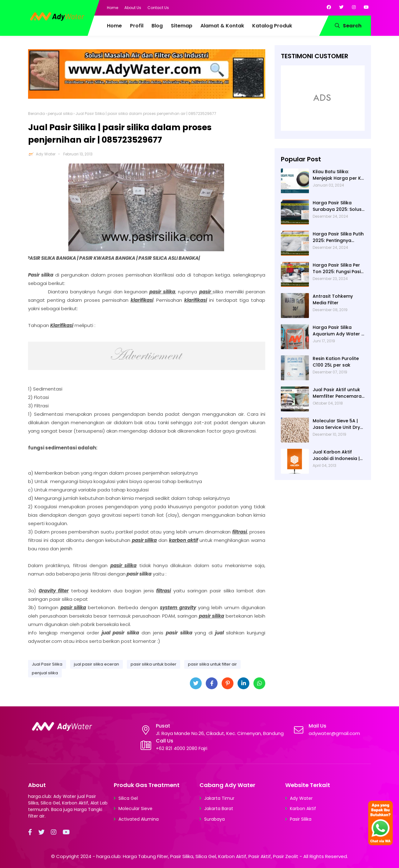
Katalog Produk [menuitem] (272, 26)
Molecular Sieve (135, 809)
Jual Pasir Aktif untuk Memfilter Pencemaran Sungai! (339, 393)
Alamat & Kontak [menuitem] (222, 26)
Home (113, 8)
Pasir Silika (301, 819)
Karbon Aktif (303, 809)
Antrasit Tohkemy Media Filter (333, 299)
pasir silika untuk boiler (154, 664)
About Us (133, 8)
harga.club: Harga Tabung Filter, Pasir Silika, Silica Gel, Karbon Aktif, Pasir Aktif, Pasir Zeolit (197, 856)
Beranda (36, 114)
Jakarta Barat (219, 809)
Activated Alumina (139, 819)
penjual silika (60, 114)
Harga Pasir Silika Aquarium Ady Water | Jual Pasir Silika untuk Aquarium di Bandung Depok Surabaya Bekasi (338, 331)
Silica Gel (128, 798)
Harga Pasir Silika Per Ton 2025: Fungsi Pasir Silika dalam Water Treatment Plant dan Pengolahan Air (338, 268)
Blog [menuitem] (157, 26)
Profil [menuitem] (137, 26)
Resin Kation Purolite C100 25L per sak (336, 362)
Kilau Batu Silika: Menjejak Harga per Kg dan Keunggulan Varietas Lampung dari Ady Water (339, 175)
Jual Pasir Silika (47, 664)
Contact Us (158, 8)
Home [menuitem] (114, 26)
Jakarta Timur (219, 798)
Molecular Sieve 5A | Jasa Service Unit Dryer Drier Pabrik (339, 424)
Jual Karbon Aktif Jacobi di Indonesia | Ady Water (336, 455)
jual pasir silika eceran (96, 664)
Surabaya (214, 819)
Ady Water (46, 154)
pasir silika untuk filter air (212, 664)
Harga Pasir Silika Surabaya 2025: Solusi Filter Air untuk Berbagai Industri (338, 206)
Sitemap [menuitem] (182, 26)
